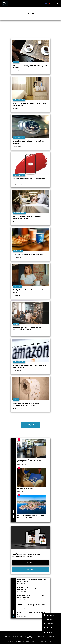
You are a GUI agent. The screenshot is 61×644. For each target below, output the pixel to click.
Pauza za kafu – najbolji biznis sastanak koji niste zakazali (30, 67)
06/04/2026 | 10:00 (22, 491)
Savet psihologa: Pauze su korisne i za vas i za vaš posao (30, 291)
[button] (52, 615)
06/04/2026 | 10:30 (22, 464)
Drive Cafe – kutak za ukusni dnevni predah (28, 254)
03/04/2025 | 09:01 (17, 108)
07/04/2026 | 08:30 (22, 592)
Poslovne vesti (19, 100)
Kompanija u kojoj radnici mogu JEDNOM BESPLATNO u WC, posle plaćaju (27, 404)
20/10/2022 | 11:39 (17, 295)
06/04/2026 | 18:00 (22, 600)
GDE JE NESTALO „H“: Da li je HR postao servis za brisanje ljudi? (31, 461)
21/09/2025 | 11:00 (17, 71)
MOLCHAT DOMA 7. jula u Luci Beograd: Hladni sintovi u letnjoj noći (30, 597)
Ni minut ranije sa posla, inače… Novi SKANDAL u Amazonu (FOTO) (29, 366)
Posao (16, 62)
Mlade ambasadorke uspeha (25, 489)
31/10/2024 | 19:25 (17, 146)
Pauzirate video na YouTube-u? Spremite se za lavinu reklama (29, 180)
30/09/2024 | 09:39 (18, 184)
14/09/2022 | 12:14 (17, 333)
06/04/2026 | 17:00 (22, 616)
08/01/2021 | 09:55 (17, 408)
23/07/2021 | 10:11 (17, 371)
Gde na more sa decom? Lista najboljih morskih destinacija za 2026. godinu (31, 516)
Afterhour (18, 251)
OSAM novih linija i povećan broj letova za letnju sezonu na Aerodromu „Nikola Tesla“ (31, 605)
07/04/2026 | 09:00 (22, 583)
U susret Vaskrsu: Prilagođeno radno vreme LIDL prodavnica (31, 613)
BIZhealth (17, 286)
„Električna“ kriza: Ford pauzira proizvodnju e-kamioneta (29, 142)
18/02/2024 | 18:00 (17, 222)
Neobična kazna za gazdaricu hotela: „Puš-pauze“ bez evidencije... (30, 104)
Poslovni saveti (19, 213)
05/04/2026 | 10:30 (22, 520)
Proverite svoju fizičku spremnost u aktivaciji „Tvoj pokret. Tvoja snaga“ (32, 580)
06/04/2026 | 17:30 (22, 608)
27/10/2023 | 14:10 (17, 257)
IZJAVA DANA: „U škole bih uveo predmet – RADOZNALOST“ (29, 589)
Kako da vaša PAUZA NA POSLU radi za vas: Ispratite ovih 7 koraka (27, 217)
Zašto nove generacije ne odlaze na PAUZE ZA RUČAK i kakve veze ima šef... (29, 329)
